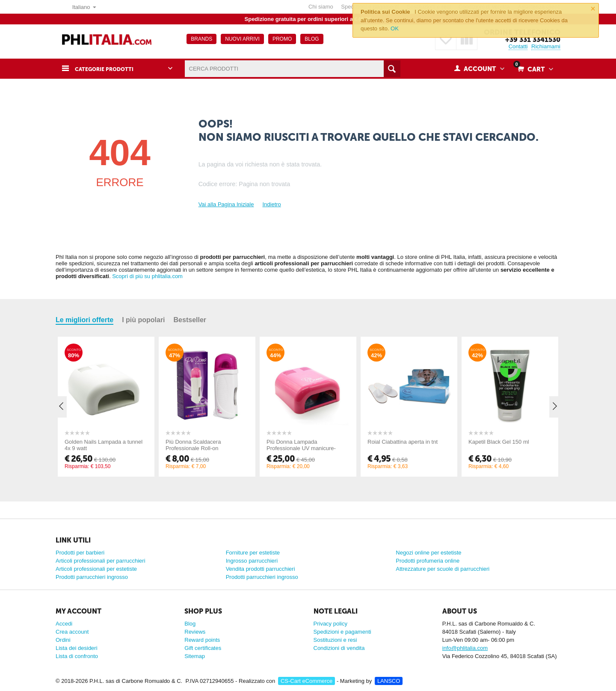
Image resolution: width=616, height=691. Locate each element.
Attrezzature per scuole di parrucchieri (443, 569)
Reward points (202, 640)
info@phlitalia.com (465, 648)
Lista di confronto (77, 656)
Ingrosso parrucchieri (252, 561)
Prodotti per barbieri (80, 553)
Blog (190, 624)
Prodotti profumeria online (428, 561)
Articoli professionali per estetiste (96, 569)
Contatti (518, 46)
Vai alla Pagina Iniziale (226, 204)
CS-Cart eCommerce (307, 681)
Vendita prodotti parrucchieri (261, 569)
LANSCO (389, 681)
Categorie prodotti (109, 69)
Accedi (64, 624)
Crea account (72, 632)
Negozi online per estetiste (428, 553)
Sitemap (195, 656)
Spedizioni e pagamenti (342, 632)
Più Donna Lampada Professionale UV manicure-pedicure (301, 448)
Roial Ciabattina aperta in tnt (403, 442)
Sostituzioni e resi (335, 640)
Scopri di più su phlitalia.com (147, 276)
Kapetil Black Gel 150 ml (499, 442)
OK (395, 28)
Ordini (63, 640)
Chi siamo (321, 7)
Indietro (271, 204)
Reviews (195, 632)
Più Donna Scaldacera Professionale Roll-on (193, 445)
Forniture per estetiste (253, 553)
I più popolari (143, 320)
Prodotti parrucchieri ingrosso (92, 577)
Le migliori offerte (84, 320)
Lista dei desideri (77, 648)
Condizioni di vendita (339, 648)
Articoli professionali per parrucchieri (101, 561)
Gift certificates (203, 648)
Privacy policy (330, 624)
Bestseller (190, 320)
